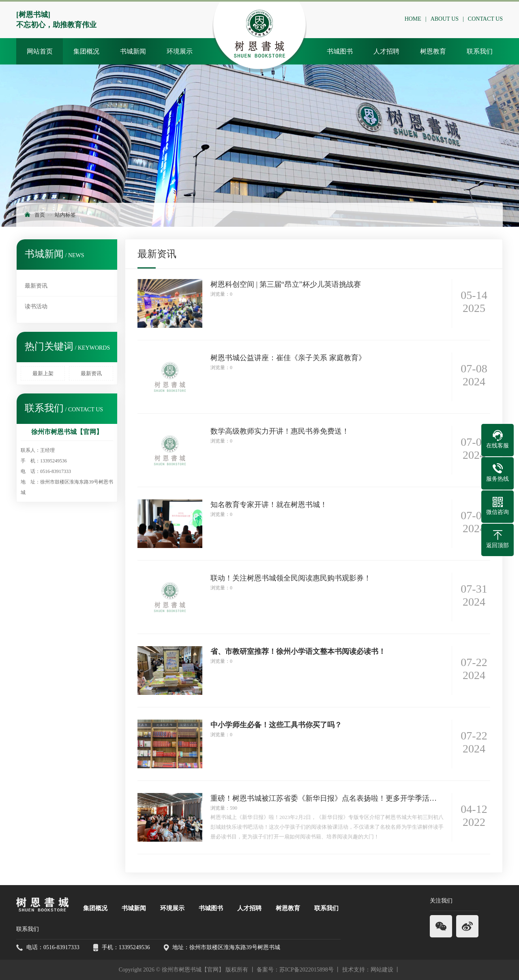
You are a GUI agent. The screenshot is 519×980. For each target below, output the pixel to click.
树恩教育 (433, 51)
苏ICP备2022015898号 (307, 970)
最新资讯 (36, 286)
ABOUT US (447, 19)
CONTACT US (487, 19)
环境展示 (180, 51)
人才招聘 (386, 51)
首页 (40, 215)
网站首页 (40, 51)
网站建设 (382, 970)
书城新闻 (133, 51)
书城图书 (340, 51)
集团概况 (86, 51)
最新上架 (43, 373)
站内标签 (65, 215)
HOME (415, 19)
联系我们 (480, 51)
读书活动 (36, 306)
